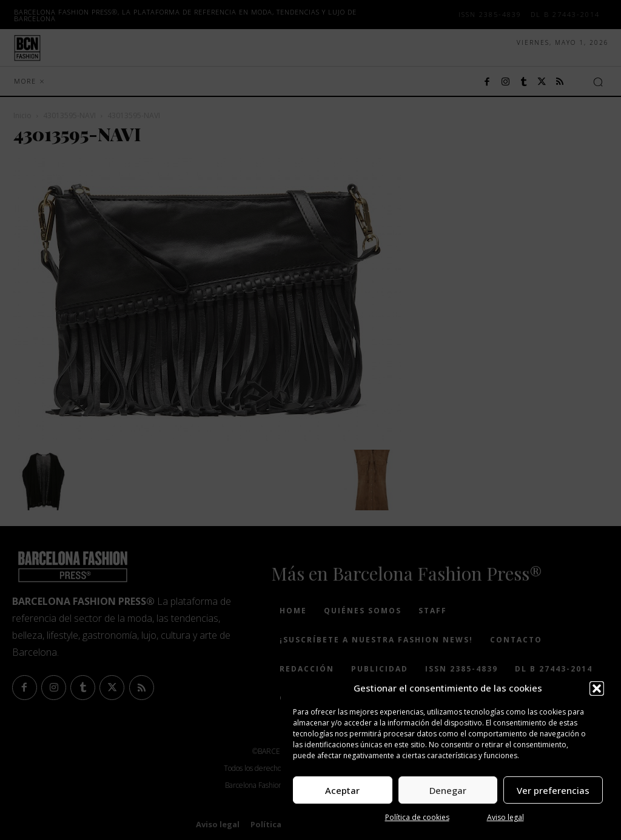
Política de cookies (417, 817)
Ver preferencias (553, 790)
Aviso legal (505, 817)
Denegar (448, 790)
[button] (597, 688)
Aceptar (342, 790)
